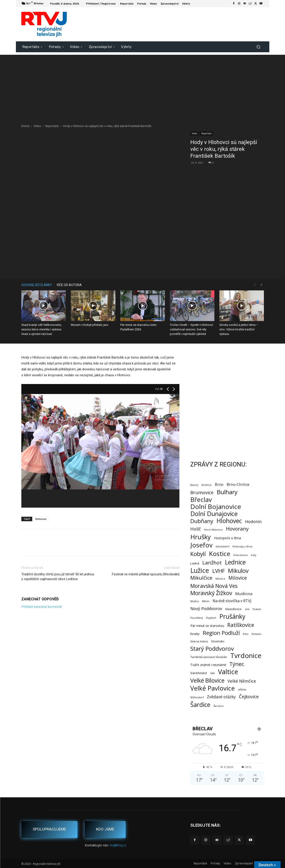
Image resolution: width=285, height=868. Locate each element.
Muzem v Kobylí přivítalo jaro (90, 325)
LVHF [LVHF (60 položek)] (219, 571)
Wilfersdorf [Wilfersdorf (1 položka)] (197, 697)
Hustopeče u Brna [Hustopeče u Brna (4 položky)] (227, 538)
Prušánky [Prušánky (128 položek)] (232, 616)
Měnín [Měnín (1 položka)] (206, 601)
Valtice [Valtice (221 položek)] (228, 672)
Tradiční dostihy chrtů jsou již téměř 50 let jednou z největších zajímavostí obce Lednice (58, 577)
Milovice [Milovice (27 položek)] (238, 578)
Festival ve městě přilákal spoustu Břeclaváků (146, 574)
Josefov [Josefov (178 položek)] (201, 545)
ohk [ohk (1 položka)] (247, 609)
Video (37, 126)
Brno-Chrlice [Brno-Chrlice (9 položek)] (238, 484)
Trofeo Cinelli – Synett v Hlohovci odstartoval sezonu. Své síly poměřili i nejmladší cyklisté (191, 329)
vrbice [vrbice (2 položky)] (242, 690)
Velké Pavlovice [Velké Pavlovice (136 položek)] (213, 688)
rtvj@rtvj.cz (118, 845)
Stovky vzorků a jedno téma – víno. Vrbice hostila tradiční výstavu (239, 329)
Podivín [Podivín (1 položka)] (257, 609)
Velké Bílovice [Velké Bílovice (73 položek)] (207, 680)
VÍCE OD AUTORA (69, 285)
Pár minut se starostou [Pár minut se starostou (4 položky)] (207, 626)
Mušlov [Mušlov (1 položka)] (195, 601)
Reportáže (52, 126)
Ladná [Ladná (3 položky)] (195, 563)
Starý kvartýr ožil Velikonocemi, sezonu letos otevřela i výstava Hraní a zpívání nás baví (42, 329)
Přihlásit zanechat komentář (42, 607)
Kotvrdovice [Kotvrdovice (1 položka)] (241, 555)
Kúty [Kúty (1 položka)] (254, 555)
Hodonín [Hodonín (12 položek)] (253, 522)
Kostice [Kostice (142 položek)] (220, 554)
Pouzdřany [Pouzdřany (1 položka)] (197, 618)
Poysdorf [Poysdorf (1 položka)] (211, 618)
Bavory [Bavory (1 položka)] (194, 485)
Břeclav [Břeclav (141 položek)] (201, 500)
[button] (259, 47)
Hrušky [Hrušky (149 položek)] (201, 537)
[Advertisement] (143, 87)
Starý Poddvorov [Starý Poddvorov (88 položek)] (212, 649)
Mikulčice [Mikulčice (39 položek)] (201, 578)
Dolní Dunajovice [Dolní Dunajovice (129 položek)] (214, 514)
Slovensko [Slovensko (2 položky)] (218, 641)
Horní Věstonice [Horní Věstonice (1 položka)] (213, 530)
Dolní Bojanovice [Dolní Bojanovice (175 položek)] (216, 507)
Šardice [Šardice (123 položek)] (200, 705)
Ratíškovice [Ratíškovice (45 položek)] (241, 625)
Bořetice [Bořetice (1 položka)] (207, 485)
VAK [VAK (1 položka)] (213, 673)
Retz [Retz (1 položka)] (246, 634)
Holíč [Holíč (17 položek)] (196, 529)
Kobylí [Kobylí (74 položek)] (198, 554)
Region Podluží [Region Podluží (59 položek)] (221, 633)
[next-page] (262, 285)
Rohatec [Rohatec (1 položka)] (257, 634)
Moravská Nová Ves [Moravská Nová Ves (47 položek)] (214, 586)
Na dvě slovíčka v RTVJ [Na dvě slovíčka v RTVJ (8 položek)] (232, 601)
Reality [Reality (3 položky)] (195, 634)
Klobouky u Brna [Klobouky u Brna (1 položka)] (242, 546)
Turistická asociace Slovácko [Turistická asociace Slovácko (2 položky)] (209, 657)
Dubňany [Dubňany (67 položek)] (202, 521)
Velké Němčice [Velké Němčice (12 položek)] (242, 681)
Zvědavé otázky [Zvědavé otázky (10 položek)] (221, 697)
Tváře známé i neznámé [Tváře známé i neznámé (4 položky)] (208, 665)
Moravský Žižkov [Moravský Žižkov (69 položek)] (211, 593)
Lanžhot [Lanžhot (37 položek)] (212, 562)
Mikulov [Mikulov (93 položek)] (238, 571)
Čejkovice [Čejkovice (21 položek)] (249, 697)
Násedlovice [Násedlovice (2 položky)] (233, 609)
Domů (25, 126)
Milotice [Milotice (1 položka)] (220, 579)
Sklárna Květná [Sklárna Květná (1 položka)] (199, 641)
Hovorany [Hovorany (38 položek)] (237, 529)
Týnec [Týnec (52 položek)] (237, 664)
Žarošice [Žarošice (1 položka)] (219, 706)
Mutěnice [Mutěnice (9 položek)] (244, 594)
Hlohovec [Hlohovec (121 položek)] (229, 521)
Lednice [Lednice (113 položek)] (235, 562)
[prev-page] (255, 285)
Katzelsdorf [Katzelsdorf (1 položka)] (223, 546)
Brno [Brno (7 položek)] (219, 485)
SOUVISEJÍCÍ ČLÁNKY (37, 285)
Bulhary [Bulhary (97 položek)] (227, 492)
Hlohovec (41, 519)
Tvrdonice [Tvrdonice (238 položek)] (246, 656)
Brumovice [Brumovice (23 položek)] (202, 493)
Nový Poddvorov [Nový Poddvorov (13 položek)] (206, 608)
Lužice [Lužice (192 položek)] (200, 570)
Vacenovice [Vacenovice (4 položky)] (199, 673)
